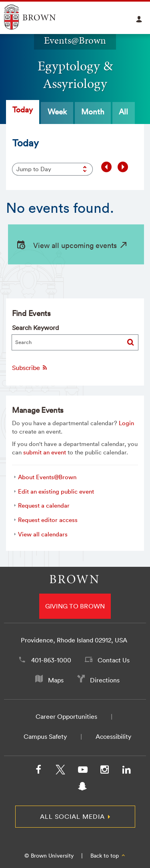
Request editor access (48, 520)
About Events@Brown (47, 477)
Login (126, 423)
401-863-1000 (51, 660)
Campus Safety (45, 736)
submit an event (45, 452)
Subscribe (30, 368)
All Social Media (72, 816)
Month (93, 112)
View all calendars (43, 534)
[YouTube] (82, 771)
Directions (105, 680)
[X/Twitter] (60, 771)
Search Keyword (35, 328)
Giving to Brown (75, 606)
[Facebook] (38, 771)
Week (57, 112)
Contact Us (114, 660)
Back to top (108, 856)
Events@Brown (75, 40)
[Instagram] (104, 771)
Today (23, 110)
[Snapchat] (82, 788)
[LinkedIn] (126, 771)
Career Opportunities (66, 716)
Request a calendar (44, 505)
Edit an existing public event (56, 491)
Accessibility (113, 736)
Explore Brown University (39, 17)
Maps (56, 680)
